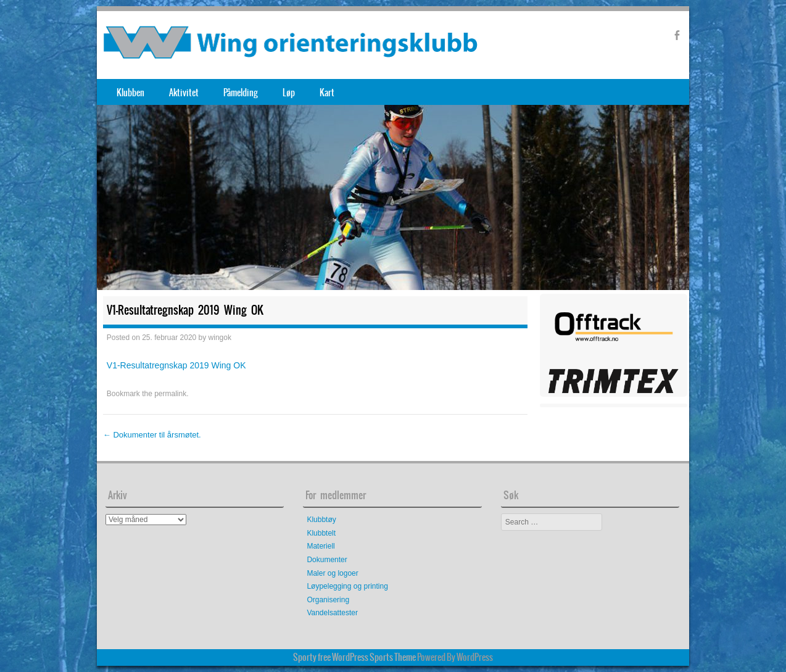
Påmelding (241, 93)
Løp (289, 93)
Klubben (130, 93)
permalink (170, 394)
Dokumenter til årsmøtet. (152, 435)
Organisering (328, 600)
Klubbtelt (321, 533)
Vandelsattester (332, 613)
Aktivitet (184, 93)
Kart (327, 93)
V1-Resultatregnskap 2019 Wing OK (176, 365)
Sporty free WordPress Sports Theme (354, 657)
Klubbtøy (321, 520)
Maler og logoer (332, 573)
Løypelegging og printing (347, 586)
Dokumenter (327, 560)
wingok (220, 338)
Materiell (321, 546)
